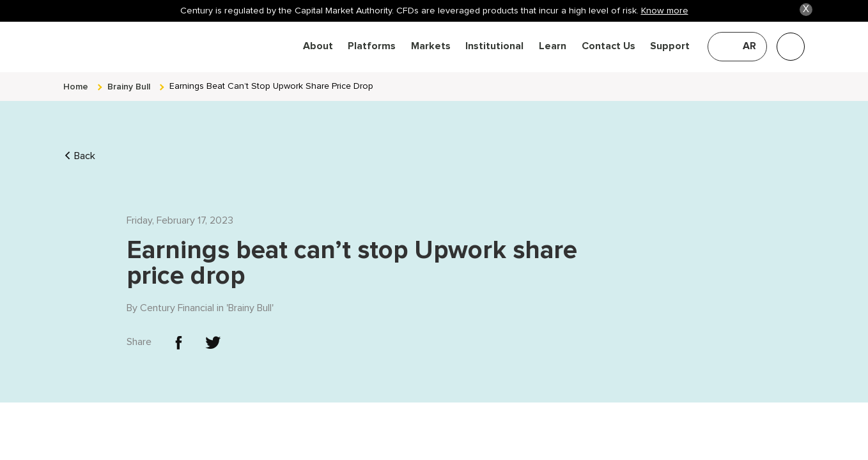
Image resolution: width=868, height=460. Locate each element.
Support (670, 46)
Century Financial (177, 300)
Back (79, 148)
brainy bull (129, 78)
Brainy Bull (250, 300)
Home (76, 78)
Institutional (494, 46)
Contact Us (608, 46)
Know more (665, 11)
